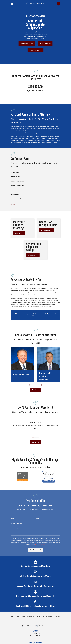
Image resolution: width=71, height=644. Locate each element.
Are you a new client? (16, 524)
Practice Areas (40, 617)
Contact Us (57, 617)
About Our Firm (31, 617)
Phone (12, 519)
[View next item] (42, 95)
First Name (14, 513)
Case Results (49, 617)
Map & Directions (35, 638)
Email (38, 519)
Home (13, 617)
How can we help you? (16, 529)
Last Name (39, 513)
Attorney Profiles (20, 617)
